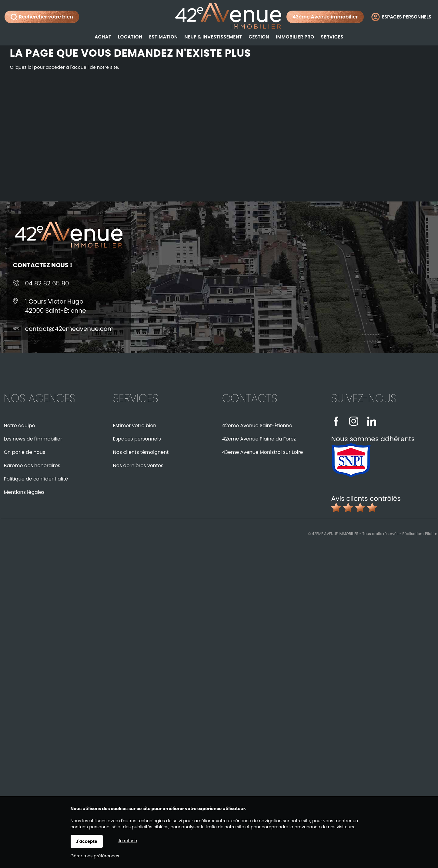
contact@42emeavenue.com (70, 329)
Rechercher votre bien (42, 17)
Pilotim (431, 534)
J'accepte (87, 841)
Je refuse (127, 841)
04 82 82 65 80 (47, 283)
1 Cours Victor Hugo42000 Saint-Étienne (56, 306)
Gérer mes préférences (95, 856)
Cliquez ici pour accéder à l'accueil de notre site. (65, 67)
